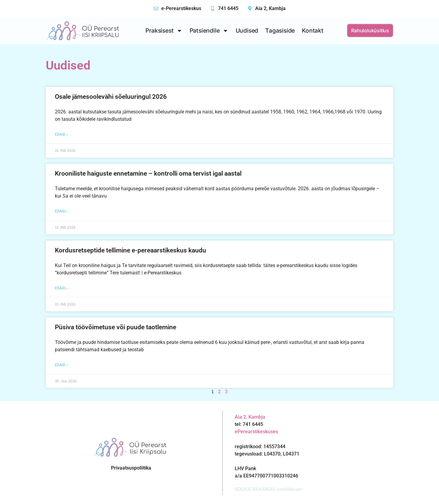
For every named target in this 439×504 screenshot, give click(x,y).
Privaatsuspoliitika (131, 468)
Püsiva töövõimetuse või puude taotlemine (116, 327)
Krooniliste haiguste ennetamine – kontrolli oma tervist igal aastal (148, 173)
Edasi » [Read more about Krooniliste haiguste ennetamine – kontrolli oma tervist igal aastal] (61, 211)
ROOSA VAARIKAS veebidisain (268, 489)
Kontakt (313, 30)
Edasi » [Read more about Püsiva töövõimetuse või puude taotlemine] (61, 365)
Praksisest (164, 31)
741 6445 (228, 8)
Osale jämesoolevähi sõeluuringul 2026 (111, 97)
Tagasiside (280, 30)
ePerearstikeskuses (256, 432)
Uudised (247, 30)
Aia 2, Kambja (270, 8)
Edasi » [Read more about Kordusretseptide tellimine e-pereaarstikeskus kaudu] (61, 288)
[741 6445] (213, 8)
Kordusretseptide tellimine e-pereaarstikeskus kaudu (130, 250)
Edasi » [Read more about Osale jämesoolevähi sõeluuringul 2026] (61, 134)
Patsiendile (209, 31)
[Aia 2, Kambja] (250, 8)
